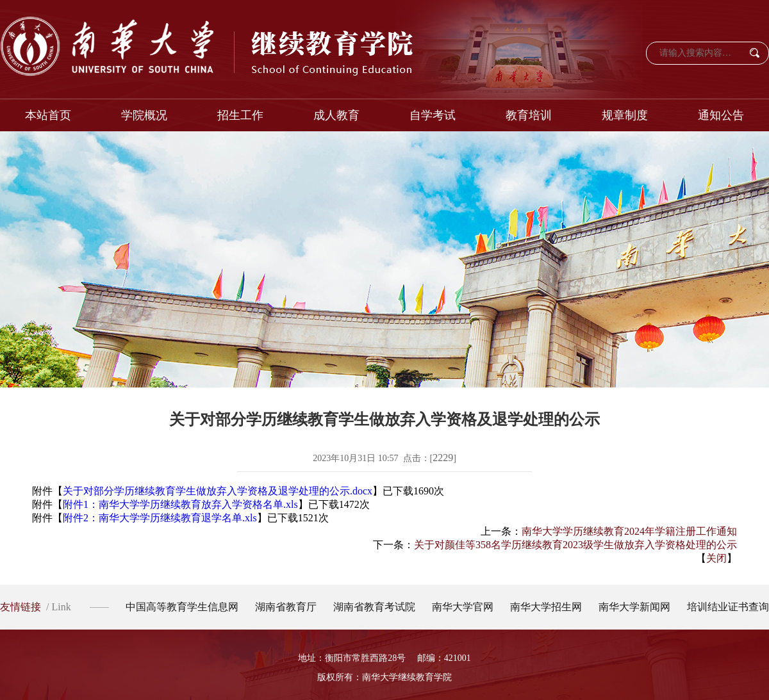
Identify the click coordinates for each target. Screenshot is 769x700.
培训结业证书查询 (728, 607)
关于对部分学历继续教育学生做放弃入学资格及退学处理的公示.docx (218, 491)
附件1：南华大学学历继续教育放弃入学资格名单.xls (180, 504)
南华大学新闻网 (634, 607)
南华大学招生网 (546, 607)
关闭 (716, 558)
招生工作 (240, 115)
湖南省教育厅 (286, 607)
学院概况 (144, 115)
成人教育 (336, 115)
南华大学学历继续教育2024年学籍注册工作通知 (629, 531)
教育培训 (529, 115)
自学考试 (433, 115)
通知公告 (721, 115)
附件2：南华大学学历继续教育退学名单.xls (160, 518)
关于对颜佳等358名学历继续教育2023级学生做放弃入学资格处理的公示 (575, 545)
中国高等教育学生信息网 (182, 607)
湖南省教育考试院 (374, 607)
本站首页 (48, 115)
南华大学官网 (463, 607)
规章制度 (625, 115)
